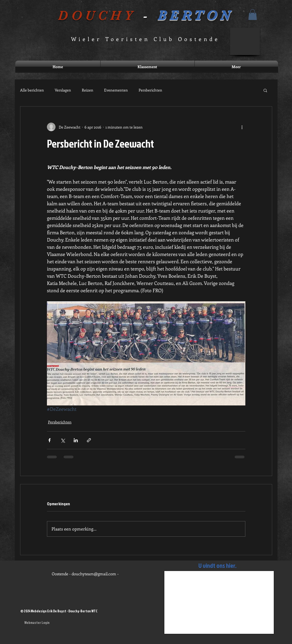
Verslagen (63, 90)
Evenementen (116, 90)
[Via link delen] (89, 440)
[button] (253, 15)
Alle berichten (32, 90)
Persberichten (150, 90)
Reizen (88, 90)
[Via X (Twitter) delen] (63, 440)
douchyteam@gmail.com (94, 574)
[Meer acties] (242, 127)
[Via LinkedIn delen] (76, 440)
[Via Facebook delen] (49, 440)
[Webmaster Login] (37, 623)
